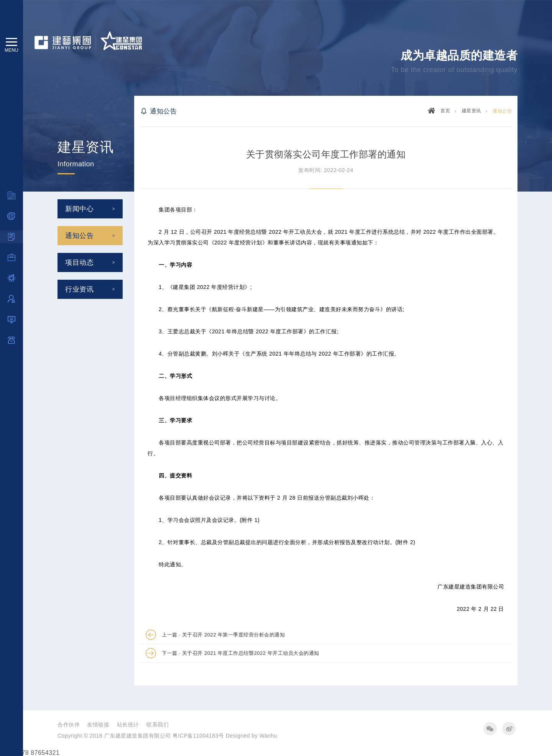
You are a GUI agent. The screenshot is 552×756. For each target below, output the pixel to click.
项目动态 (79, 262)
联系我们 (158, 725)
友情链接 (98, 725)
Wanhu (268, 736)
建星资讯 (472, 111)
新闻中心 (79, 209)
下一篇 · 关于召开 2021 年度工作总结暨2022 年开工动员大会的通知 (241, 653)
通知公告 (79, 236)
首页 (445, 111)
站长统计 (128, 725)
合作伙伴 (69, 725)
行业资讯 (79, 289)
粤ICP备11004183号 (198, 736)
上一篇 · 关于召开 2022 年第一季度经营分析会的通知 (223, 635)
